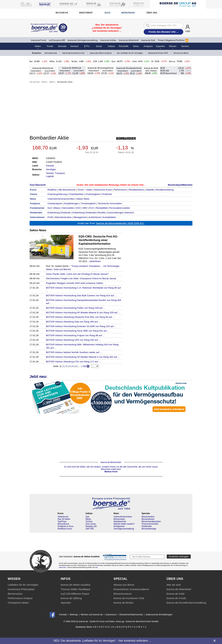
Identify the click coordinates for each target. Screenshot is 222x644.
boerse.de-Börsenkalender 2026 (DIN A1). (120, 223)
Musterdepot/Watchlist (180, 185)
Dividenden (147, 526)
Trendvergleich (88, 203)
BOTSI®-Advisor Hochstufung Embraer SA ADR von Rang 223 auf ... (81, 326)
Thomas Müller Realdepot (76, 589)
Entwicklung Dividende (59, 213)
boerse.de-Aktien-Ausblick (101, 53)
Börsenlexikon (148, 517)
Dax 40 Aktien (64, 519)
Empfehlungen (72, 203)
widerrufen (62, 567)
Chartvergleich (93, 194)
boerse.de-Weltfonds (72, 68)
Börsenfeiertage (149, 529)
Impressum (111, 614)
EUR (95, 61)
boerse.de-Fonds (39, 40)
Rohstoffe (124, 46)
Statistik (150, 190)
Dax (31, 61)
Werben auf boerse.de (92, 614)
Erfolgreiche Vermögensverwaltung (124, 528)
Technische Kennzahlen (110, 203)
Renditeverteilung (165, 190)
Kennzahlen (68, 208)
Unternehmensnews (123, 517)
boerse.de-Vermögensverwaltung (83, 40)
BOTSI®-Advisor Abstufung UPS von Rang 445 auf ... (73, 340)
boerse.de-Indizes (108, 40)
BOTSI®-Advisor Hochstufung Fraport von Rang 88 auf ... (75, 335)
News (136, 46)
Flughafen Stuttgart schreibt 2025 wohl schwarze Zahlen (75, 283)
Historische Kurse (103, 190)
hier (96, 567)
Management (80, 217)
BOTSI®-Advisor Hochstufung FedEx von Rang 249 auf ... (75, 308)
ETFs (87, 46)
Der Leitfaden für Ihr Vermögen (130, 53)
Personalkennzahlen (120, 208)
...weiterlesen (94, 261)
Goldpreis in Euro (66, 526)
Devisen (75, 46)
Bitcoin (172, 61)
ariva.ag (120, 621)
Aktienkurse (63, 517)
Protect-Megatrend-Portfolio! (173, 40)
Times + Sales (85, 190)
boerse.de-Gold (148, 40)
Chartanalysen (55, 203)
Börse (44, 82)
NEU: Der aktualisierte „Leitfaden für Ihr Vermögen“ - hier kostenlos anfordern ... (102, 641)
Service (185, 46)
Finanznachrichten (150, 524)
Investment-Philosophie (21, 589)
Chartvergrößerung (57, 194)
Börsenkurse (63, 524)
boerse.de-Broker (124, 603)
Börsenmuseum (123, 594)
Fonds (50, 46)
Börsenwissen (148, 519)
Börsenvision (15, 594)
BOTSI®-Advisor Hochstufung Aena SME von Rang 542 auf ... (78, 331)
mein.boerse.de (51, 53)
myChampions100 (57, 40)
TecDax (75, 61)
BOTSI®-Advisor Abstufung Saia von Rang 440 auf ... (73, 322)
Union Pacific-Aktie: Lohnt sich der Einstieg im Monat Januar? (77, 274)
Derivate (62, 46)
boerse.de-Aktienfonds (43, 68)
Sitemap (74, 614)
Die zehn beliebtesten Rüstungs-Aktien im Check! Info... (115, 185)
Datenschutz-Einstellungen (159, 614)
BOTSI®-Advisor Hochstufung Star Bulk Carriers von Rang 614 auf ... (81, 296)
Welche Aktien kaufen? (124, 524)
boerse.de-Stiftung (71, 598)
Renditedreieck (136, 190)
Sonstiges (51, 169)
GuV (50, 208)
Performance (120, 190)
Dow (114, 61)
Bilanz (57, 208)
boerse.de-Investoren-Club (74, 53)
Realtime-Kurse (65, 529)
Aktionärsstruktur (63, 217)
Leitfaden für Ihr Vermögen (23, 585)
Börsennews (119, 519)
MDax (52, 61)
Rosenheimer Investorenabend (131, 589)
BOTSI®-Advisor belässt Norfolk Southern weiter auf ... (74, 352)
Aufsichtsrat (95, 217)
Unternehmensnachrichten (61, 199)
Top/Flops (62, 521)
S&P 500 (90, 529)
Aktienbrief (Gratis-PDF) (158, 53)
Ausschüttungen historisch (121, 213)
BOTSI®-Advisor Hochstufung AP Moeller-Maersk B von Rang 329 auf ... (83, 313)
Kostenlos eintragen (179, 557)
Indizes (111, 46)
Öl (152, 61)
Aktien (52, 82)
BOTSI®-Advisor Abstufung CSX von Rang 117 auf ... (73, 362)
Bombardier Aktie (65, 82)
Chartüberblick (76, 194)
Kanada (50, 166)
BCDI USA (165, 71)
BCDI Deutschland (168, 73)
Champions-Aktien (18, 603)
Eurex (99, 46)
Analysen (148, 46)
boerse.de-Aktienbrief (129, 40)
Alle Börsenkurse (67, 190)
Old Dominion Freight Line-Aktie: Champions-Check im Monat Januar (81, 278)
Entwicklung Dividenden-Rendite (89, 213)
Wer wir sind (174, 585)
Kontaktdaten (109, 217)
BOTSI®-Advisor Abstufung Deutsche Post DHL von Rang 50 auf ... (80, 317)
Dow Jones (91, 524)
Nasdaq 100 (91, 526)
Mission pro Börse (181, 53)
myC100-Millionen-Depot (75, 594)
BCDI (163, 68)
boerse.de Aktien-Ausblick (76, 585)
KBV (85, 208)
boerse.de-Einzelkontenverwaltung (186, 603)
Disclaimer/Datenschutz (131, 614)
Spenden (66, 603)
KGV (78, 208)
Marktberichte (120, 521)
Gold (134, 61)
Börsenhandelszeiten (151, 521)
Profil (50, 217)
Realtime (52, 190)
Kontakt (63, 614)
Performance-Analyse (20, 598)
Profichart (107, 194)
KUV (92, 208)
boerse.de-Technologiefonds (101, 68)
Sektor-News (83, 199)
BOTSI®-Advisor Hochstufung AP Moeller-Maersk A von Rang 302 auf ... (83, 357)
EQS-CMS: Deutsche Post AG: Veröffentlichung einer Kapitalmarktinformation (98, 240)
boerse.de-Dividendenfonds (129, 68)
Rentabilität (102, 208)
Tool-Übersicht (38, 185)
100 (84, 366)
